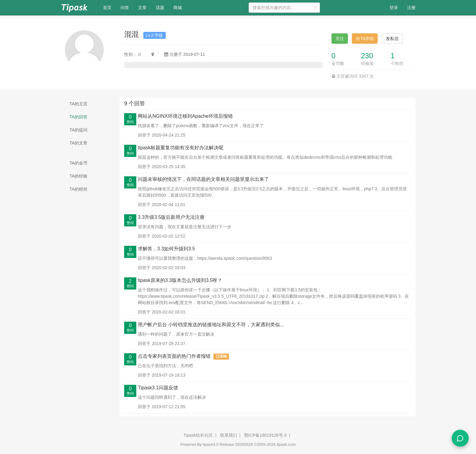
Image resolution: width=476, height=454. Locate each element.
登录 (394, 8)
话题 (160, 8)
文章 (142, 8)
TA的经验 (78, 176)
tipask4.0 (211, 444)
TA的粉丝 (78, 189)
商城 (178, 8)
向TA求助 (365, 39)
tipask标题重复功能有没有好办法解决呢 (181, 148)
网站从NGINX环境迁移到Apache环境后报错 (185, 116)
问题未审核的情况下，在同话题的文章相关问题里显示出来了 (203, 179)
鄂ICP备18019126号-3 (265, 435)
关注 (340, 39)
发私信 (392, 39)
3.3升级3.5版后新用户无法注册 (171, 217)
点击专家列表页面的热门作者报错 (174, 356)
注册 (411, 8)
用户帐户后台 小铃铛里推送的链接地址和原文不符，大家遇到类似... (211, 325)
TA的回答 (78, 117)
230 (367, 56)
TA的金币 (78, 163)
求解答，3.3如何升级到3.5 (166, 249)
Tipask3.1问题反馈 (158, 388)
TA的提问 (78, 130)
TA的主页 (78, 104)
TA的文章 (78, 143)
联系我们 (229, 435)
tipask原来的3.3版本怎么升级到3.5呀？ (180, 280)
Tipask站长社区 (198, 435)
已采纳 (221, 357)
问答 (125, 8)
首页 (109, 7)
